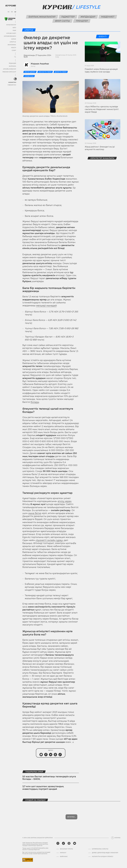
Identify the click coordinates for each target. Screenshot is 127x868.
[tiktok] (63, 843)
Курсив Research (10, 36)
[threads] (69, 843)
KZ (15, 12)
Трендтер (82, 21)
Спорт (14, 50)
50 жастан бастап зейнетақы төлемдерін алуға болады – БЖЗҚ (49, 778)
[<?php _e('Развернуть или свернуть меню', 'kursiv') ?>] (15, 79)
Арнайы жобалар (10, 69)
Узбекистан (12, 85)
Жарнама (12, 66)
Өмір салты (62, 21)
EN (12, 12)
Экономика (12, 45)
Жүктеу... (71, 817)
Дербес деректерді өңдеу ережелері (105, 853)
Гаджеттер (68, 17)
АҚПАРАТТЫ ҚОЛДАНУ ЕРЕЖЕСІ (103, 857)
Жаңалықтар (11, 25)
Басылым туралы (66, 849)
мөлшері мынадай (46, 306)
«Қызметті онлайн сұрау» (49, 540)
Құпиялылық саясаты (100, 849)
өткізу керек (65, 501)
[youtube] (75, 843)
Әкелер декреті (30, 72)
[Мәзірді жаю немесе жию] (15, 57)
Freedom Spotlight (9, 72)
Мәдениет (108, 17)
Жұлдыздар (88, 17)
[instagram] (58, 843)
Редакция (12, 63)
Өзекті (103, 37)
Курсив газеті (11, 33)
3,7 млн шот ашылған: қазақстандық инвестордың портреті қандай (43, 788)
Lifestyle (13, 42)
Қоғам (14, 39)
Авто (14, 28)
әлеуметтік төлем (45, 72)
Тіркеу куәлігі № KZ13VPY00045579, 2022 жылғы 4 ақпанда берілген (35, 849)
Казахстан (12, 82)
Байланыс (64, 857)
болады (35, 402)
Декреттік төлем (61, 72)
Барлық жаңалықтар (42, 17)
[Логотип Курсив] (11, 6)
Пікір (14, 30)
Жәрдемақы (29, 76)
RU (9, 12)
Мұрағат (63, 853)
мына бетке (35, 513)
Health (14, 48)
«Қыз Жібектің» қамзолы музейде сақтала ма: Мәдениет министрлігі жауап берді (102, 109)
